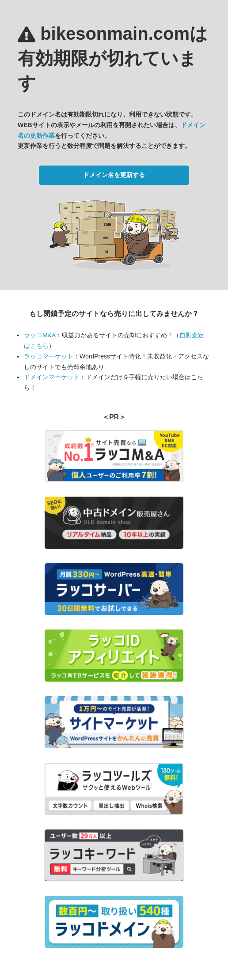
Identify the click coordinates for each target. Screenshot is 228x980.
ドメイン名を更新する (114, 175)
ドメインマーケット (52, 377)
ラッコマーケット (49, 356)
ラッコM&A (40, 335)
